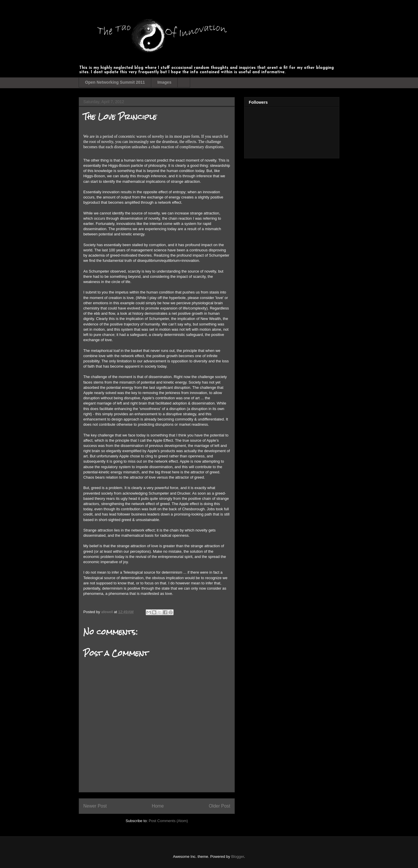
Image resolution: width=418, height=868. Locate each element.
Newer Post (95, 806)
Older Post (219, 806)
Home (158, 806)
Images (164, 82)
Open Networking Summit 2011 (115, 82)
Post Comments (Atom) (168, 821)
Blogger (237, 857)
